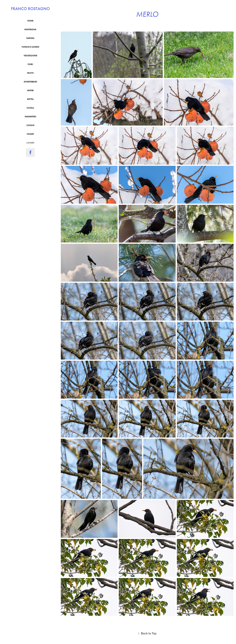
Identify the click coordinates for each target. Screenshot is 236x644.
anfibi (30, 90)
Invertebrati (30, 82)
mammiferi (30, 117)
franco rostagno (30, 9)
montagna (30, 30)
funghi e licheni (30, 47)
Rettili (30, 99)
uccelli (30, 108)
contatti (30, 143)
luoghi (30, 125)
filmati (30, 134)
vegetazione (30, 56)
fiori (30, 64)
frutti (30, 73)
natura (30, 38)
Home (30, 21)
